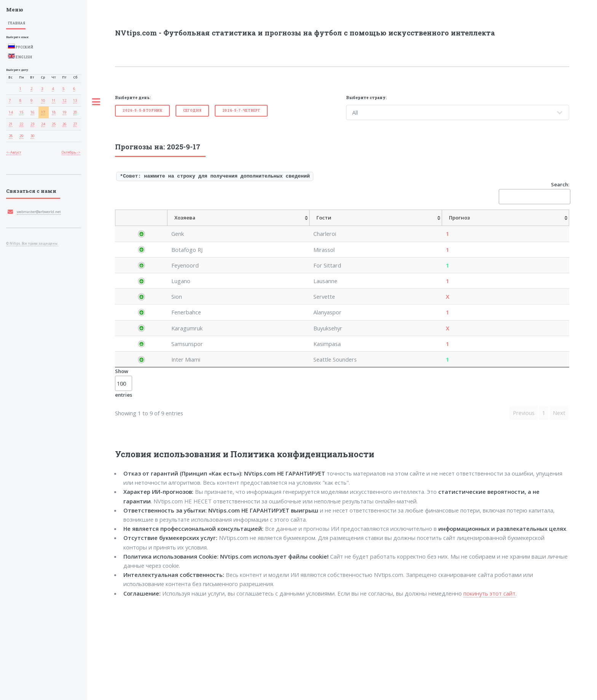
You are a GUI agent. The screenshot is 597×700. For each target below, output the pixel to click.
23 (32, 124)
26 (64, 124)
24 (43, 124)
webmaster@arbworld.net (39, 212)
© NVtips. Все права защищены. (32, 243)
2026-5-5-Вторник (143, 110)
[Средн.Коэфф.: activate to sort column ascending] (332, 226)
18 (54, 112)
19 (64, 112)
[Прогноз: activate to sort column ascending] (298, 226)
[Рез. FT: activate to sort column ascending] (557, 226)
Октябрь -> (71, 152)
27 (75, 124)
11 (54, 100)
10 (43, 100)
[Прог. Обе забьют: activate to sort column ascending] (523, 226)
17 (43, 112)
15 (21, 112)
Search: (534, 193)
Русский (21, 46)
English (20, 56)
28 (11, 136)
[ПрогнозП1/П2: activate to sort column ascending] (436, 226)
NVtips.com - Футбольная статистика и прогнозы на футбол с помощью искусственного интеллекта (305, 33)
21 (11, 124)
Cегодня (192, 110)
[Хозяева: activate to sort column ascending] (221, 226)
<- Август (14, 152)
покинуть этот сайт (489, 684)
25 (54, 124)
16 (32, 112)
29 (21, 136)
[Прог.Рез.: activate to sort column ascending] (405, 226)
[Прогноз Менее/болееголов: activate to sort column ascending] (477, 226)
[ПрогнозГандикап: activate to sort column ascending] (369, 226)
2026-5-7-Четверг (241, 110)
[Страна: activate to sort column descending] (149, 226)
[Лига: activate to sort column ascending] (185, 226)
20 (75, 112)
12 (64, 100)
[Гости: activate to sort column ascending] (261, 226)
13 (75, 100)
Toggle (96, 102)
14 (11, 112)
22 (21, 124)
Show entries (124, 473)
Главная (17, 23)
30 (32, 136)
